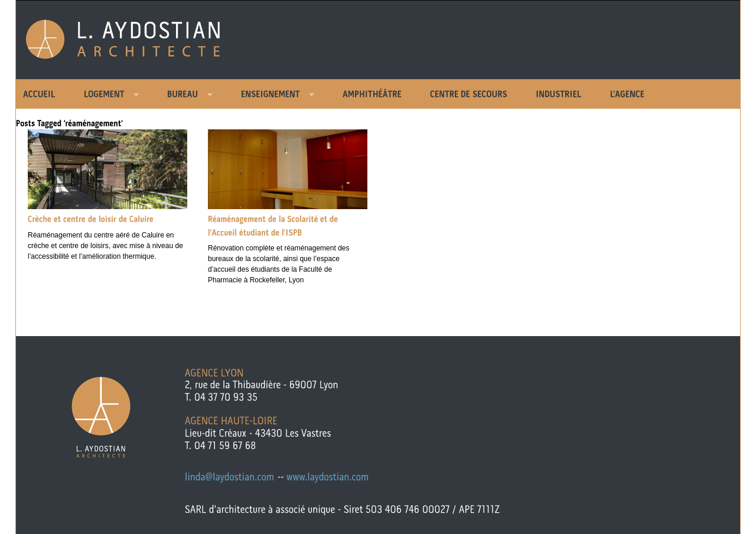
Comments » (102, 278)
